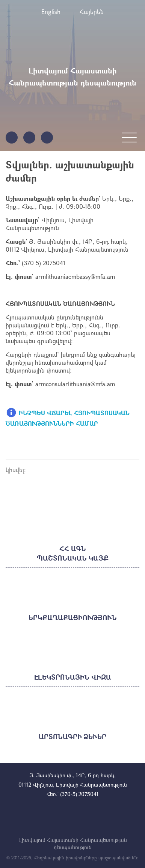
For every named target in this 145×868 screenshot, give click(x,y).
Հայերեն (92, 11)
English (51, 11)
